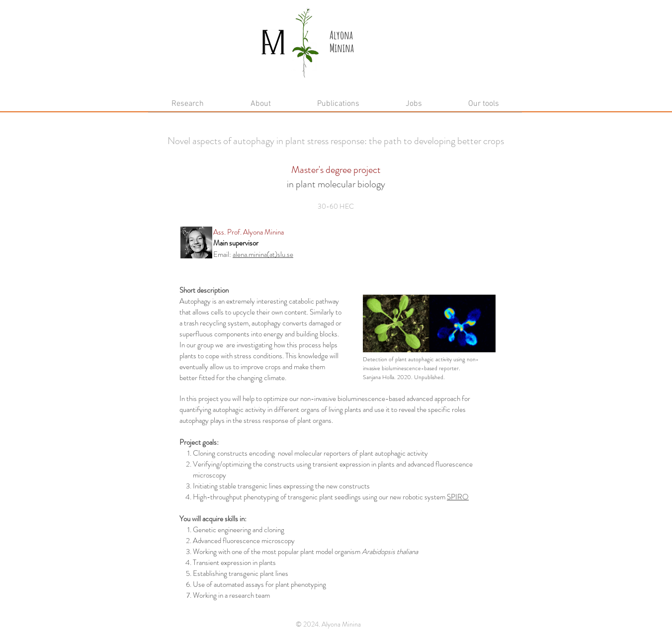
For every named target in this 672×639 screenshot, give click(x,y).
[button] (260, 107)
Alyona (341, 35)
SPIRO (458, 497)
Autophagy (195, 301)
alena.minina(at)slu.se (263, 254)
